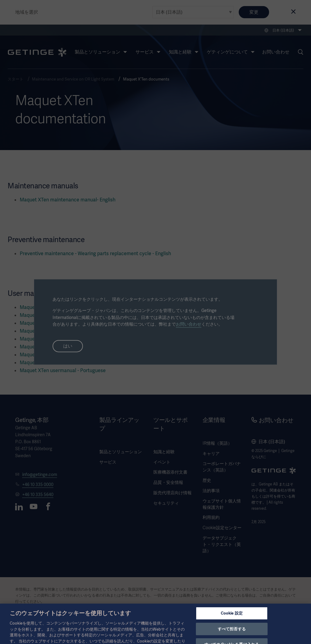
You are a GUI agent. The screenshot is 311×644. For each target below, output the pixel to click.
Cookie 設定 (232, 618)
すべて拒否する (232, 634)
